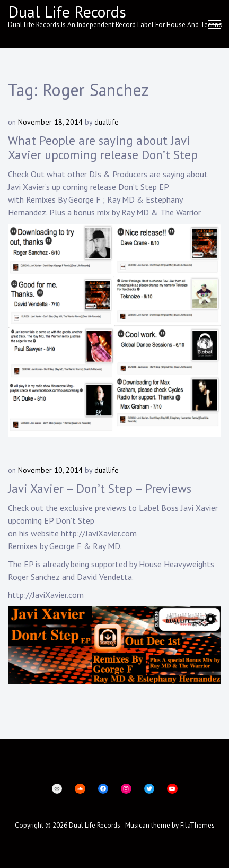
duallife (107, 122)
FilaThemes (197, 825)
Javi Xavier (27, 187)
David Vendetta (104, 577)
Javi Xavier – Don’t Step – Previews (100, 488)
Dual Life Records (67, 11)
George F (85, 199)
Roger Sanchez (35, 577)
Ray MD (121, 199)
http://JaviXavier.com (99, 533)
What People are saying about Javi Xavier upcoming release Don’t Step (103, 148)
